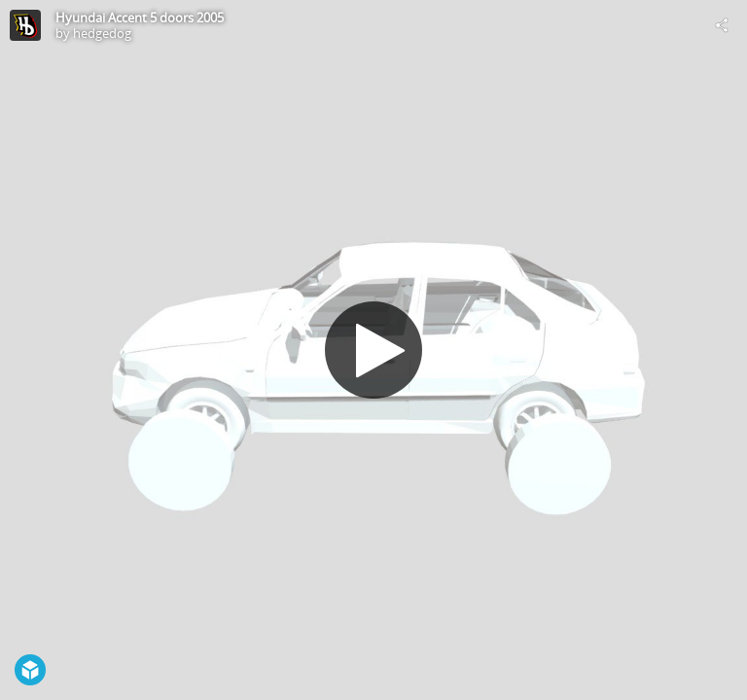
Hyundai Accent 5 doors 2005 (140, 17)
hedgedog (102, 33)
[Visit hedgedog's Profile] (25, 25)
